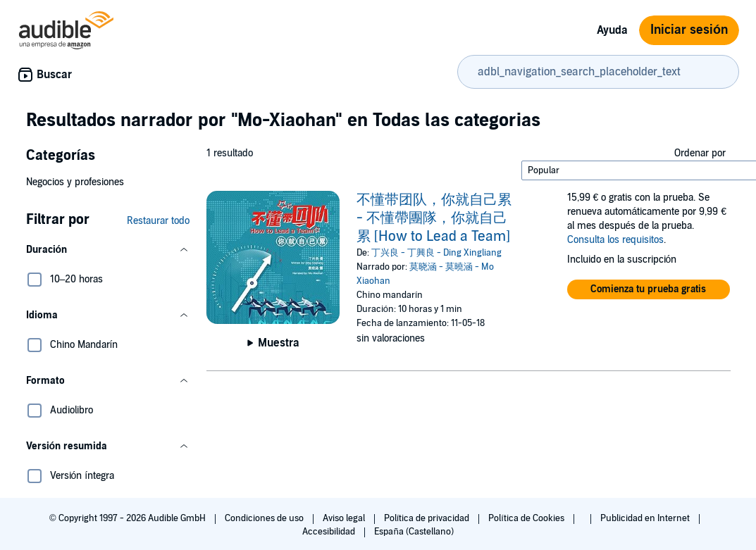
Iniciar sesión (689, 30)
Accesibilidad (330, 532)
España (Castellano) (414, 532)
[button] (108, 250)
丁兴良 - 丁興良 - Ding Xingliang (436, 253)
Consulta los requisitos (615, 240)
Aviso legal (345, 518)
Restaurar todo (158, 221)
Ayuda (612, 30)
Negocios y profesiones (75, 182)
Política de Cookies (527, 518)
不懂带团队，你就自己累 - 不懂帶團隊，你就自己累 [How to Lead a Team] (434, 218)
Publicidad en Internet (646, 518)
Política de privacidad (428, 518)
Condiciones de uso (265, 518)
